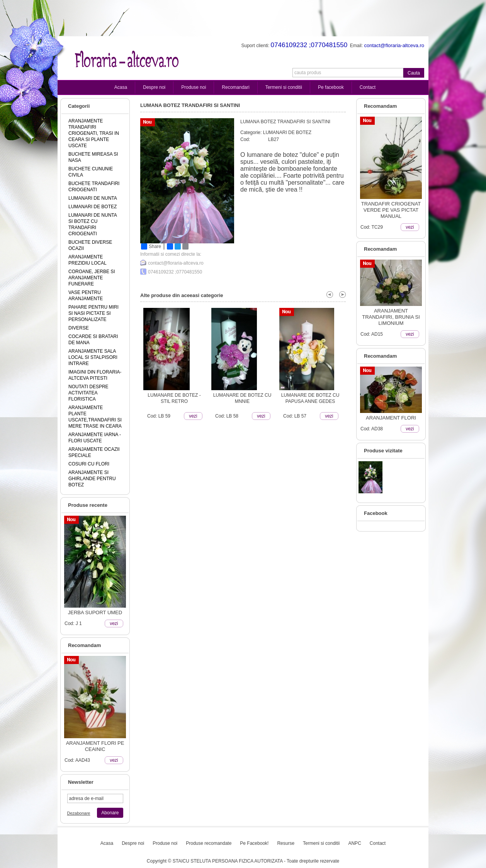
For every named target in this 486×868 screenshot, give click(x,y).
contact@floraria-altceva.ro (176, 263)
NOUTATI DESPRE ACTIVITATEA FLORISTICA (88, 393)
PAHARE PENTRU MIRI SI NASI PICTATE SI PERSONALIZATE (93, 313)
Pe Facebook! (254, 843)
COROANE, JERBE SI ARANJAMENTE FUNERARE (92, 278)
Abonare (110, 813)
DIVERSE (79, 328)
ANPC (354, 843)
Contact (368, 87)
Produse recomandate (209, 843)
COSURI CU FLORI (89, 464)
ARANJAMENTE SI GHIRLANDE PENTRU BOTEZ (92, 479)
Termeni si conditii (284, 87)
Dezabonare (79, 813)
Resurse (286, 843)
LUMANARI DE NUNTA (93, 198)
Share (151, 246)
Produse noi (194, 87)
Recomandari (235, 87)
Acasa (121, 87)
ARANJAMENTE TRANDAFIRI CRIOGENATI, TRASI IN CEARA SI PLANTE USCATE (94, 133)
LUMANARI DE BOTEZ (93, 207)
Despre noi (154, 87)
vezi (114, 623)
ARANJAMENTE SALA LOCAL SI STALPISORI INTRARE (93, 357)
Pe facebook (331, 87)
